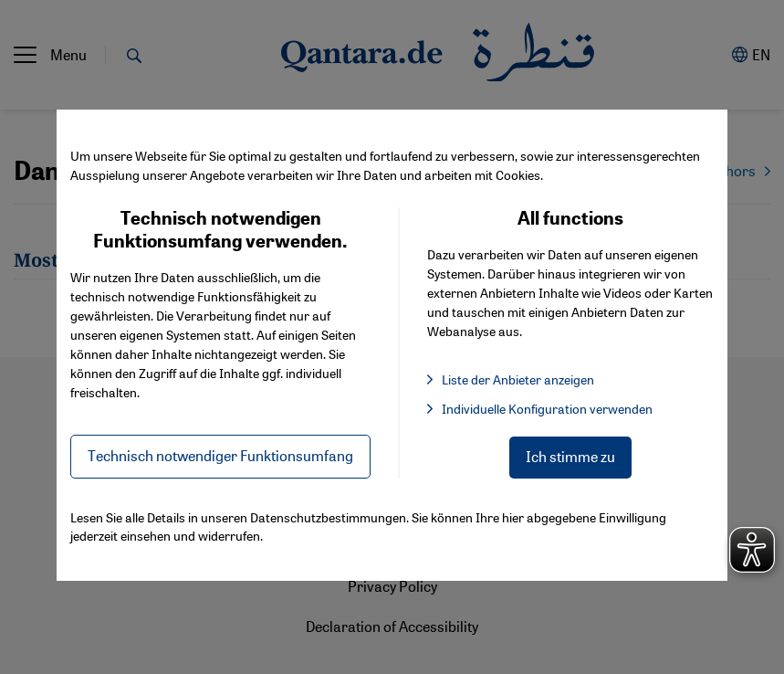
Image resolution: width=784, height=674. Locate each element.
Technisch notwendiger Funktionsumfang (220, 455)
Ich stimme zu (570, 456)
